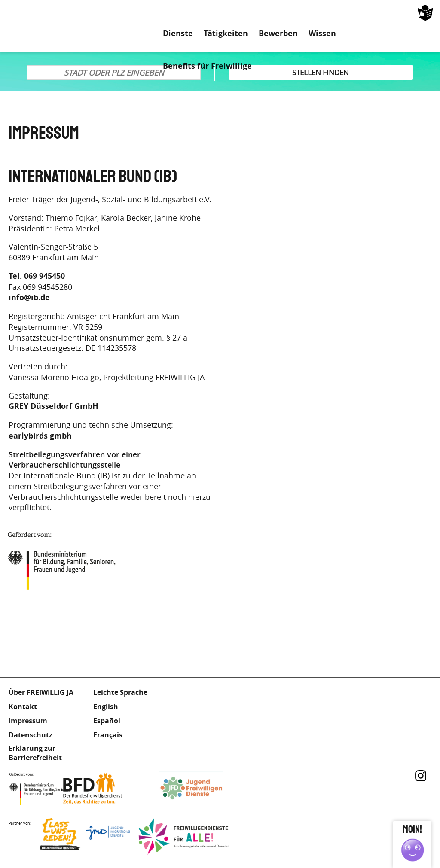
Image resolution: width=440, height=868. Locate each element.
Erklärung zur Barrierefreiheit (35, 753)
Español (107, 721)
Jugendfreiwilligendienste (205, 789)
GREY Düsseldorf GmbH (53, 406)
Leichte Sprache (400, 13)
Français (108, 735)
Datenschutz (31, 735)
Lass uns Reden (85, 836)
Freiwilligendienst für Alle (183, 836)
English (106, 707)
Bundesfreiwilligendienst (106, 789)
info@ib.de (29, 298)
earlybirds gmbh (40, 436)
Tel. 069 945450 (37, 276)
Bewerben (278, 34)
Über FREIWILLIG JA (41, 692)
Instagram (421, 776)
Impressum (28, 721)
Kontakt (23, 707)
